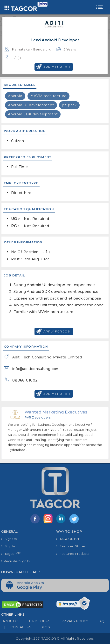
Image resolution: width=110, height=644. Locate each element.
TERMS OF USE (36, 621)
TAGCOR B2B (68, 539)
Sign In (8, 546)
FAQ (96, 621)
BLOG (41, 627)
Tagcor (11, 554)
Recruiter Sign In (15, 561)
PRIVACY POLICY (70, 621)
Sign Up (9, 539)
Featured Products (73, 554)
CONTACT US (16, 627)
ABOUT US (10, 621)
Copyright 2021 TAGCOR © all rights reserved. (55, 638)
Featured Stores (71, 546)
